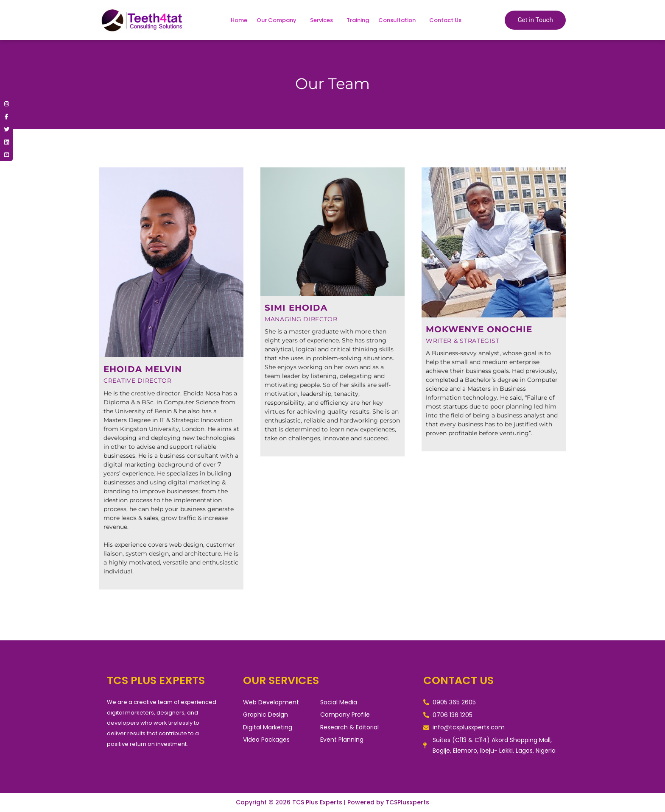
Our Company (277, 20)
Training (358, 20)
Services (321, 20)
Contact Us (445, 20)
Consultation (397, 20)
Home (239, 20)
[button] (279, 20)
